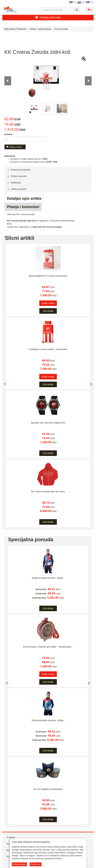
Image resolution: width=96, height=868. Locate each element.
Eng (81, 2)
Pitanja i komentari (23, 207)
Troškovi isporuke (17, 176)
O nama (11, 837)
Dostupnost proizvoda (18, 170)
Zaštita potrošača (16, 189)
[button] (4, 382)
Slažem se (36, 864)
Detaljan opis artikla (24, 198)
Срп (89, 2)
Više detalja (48, 311)
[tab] (48, 170)
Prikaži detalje (19, 864)
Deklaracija (14, 183)
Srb (72, 2)
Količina (8, 134)
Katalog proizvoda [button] (48, 17)
